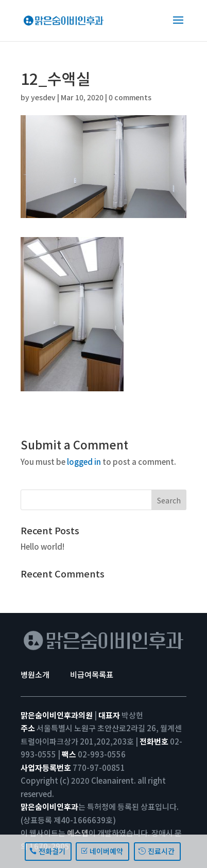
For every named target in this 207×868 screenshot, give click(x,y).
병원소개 (35, 674)
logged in (84, 462)
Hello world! (42, 546)
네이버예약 (106, 851)
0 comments (130, 97)
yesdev (43, 97)
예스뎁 (78, 833)
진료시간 (161, 851)
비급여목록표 (92, 674)
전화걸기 (52, 851)
